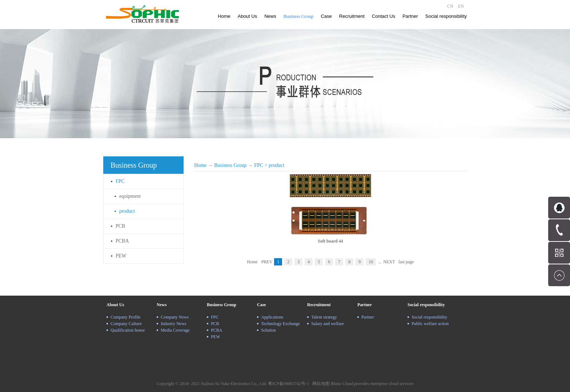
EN (461, 6)
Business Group (230, 165)
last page (406, 262)
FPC (259, 165)
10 (371, 262)
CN (450, 6)
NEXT (389, 262)
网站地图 (320, 384)
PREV (267, 262)
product (276, 165)
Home (224, 16)
